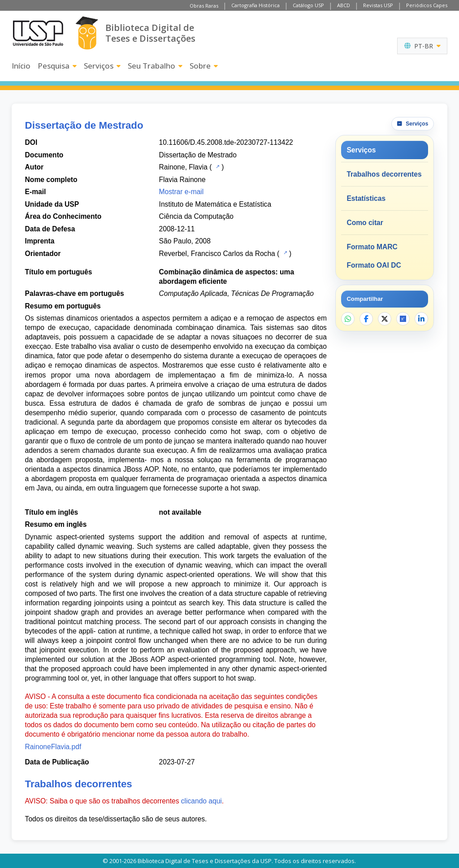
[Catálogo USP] (217, 166)
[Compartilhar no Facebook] (366, 319)
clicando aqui (201, 801)
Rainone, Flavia (183, 167)
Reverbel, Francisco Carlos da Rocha (217, 254)
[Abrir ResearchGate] (403, 319)
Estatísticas (366, 198)
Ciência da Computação (196, 216)
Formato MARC (372, 247)
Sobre (204, 66)
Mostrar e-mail (182, 192)
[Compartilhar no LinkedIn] (421, 319)
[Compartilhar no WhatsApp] (348, 319)
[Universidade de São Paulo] (38, 33)
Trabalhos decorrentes (384, 174)
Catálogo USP (308, 5)
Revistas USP (378, 5)
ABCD (344, 5)
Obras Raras (204, 6)
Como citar (365, 223)
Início (21, 66)
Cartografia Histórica (255, 5)
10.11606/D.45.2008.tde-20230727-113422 (226, 142)
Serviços (102, 66)
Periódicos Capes (427, 5)
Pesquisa (57, 66)
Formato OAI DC (374, 265)
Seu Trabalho (155, 66)
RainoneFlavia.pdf (53, 747)
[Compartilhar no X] (385, 319)
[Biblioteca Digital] (87, 33)
